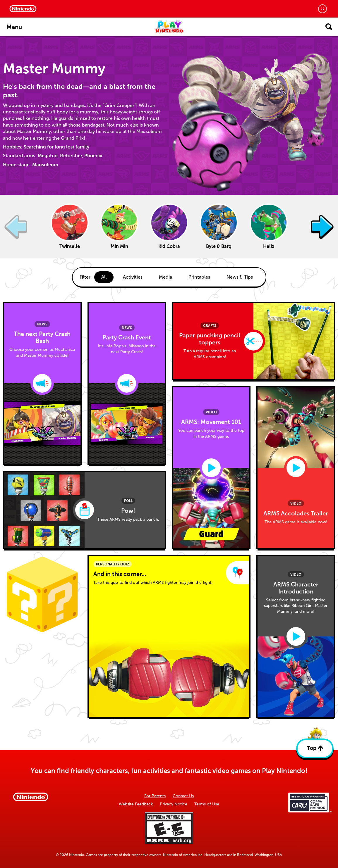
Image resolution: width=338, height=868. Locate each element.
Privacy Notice (174, 804)
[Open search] (329, 27)
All (104, 277)
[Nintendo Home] (23, 9)
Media (165, 277)
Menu (14, 27)
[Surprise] (42, 595)
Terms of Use (207, 804)
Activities (133, 277)
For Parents (155, 796)
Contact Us (183, 796)
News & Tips (240, 277)
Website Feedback (136, 804)
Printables (199, 277)
